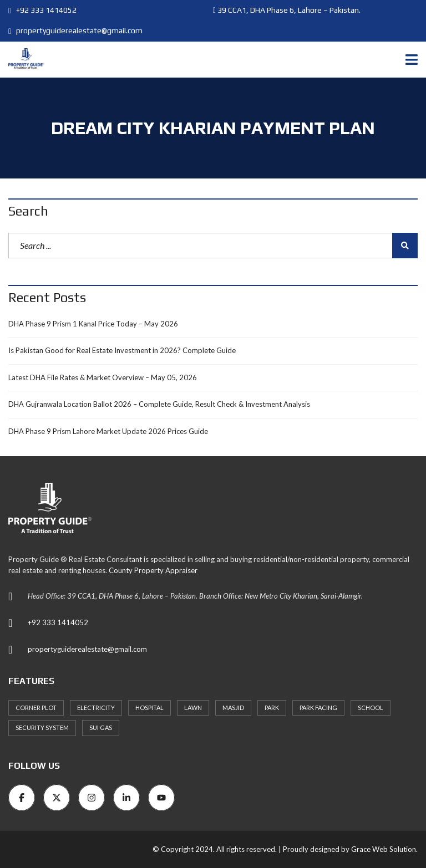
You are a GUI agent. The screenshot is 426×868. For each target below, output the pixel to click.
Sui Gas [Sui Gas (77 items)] (101, 727)
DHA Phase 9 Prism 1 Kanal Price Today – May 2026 (93, 324)
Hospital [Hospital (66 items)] (149, 708)
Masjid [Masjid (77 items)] (233, 708)
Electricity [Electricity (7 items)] (96, 708)
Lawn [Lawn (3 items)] (193, 708)
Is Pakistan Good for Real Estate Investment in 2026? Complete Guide (122, 350)
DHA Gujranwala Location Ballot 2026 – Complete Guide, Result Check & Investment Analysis (159, 404)
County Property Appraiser (153, 570)
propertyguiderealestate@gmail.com (75, 30)
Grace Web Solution (384, 849)
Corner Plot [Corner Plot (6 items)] (36, 708)
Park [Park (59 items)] (272, 708)
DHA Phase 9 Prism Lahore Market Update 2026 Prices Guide (108, 431)
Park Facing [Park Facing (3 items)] (318, 708)
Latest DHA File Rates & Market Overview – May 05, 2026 (103, 377)
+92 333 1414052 (42, 10)
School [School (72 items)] (371, 708)
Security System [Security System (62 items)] (42, 727)
